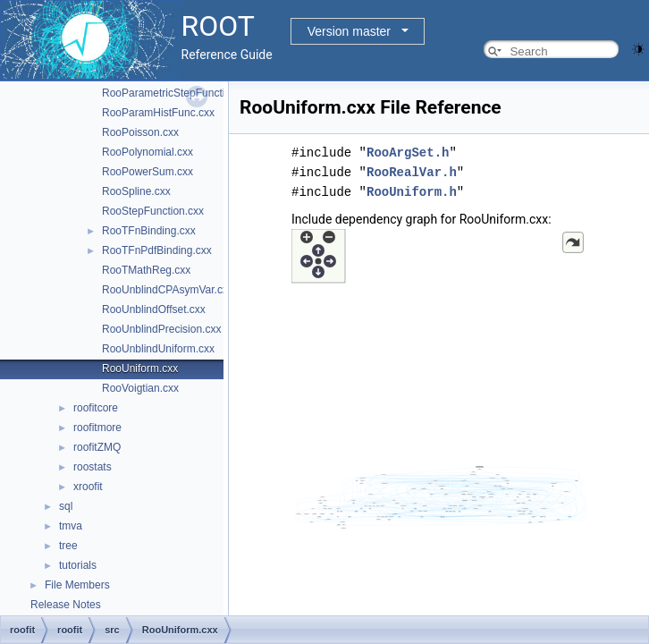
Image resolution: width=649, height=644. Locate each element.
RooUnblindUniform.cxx (158, 349)
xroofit (88, 487)
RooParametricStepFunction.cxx (179, 93)
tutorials (78, 565)
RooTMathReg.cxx (146, 270)
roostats (93, 467)
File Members (77, 585)
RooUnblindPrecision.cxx (161, 329)
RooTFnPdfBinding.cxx (157, 250)
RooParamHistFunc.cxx (158, 113)
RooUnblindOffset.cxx (154, 309)
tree (68, 546)
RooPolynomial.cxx (147, 152)
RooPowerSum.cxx (147, 172)
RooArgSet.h (408, 153)
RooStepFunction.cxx (153, 211)
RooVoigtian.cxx (140, 388)
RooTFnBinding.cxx (149, 231)
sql (66, 506)
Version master (349, 31)
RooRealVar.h (412, 172)
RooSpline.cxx (136, 191)
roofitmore (97, 428)
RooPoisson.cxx (140, 132)
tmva (71, 526)
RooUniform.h (412, 192)
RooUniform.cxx (140, 369)
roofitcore (96, 408)
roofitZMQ (97, 447)
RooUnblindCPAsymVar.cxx (168, 290)
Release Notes (66, 605)
